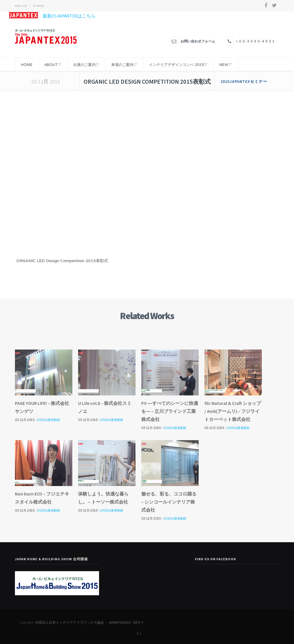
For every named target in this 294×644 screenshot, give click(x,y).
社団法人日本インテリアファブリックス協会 (69, 622)
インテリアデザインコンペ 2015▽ (178, 65)
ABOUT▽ (53, 65)
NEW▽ (226, 65)
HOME (27, 65)
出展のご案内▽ (86, 65)
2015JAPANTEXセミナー (244, 81)
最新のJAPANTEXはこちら (52, 16)
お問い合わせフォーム (198, 41)
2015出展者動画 (48, 420)
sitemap (38, 6)
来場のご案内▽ (124, 65)
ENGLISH (21, 6)
